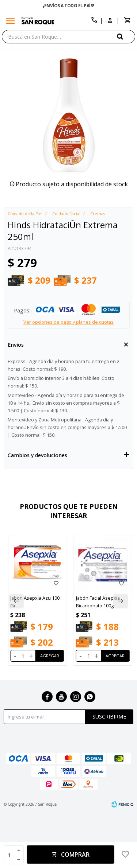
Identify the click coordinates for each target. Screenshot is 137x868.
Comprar (75, 855)
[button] (126, 36)
